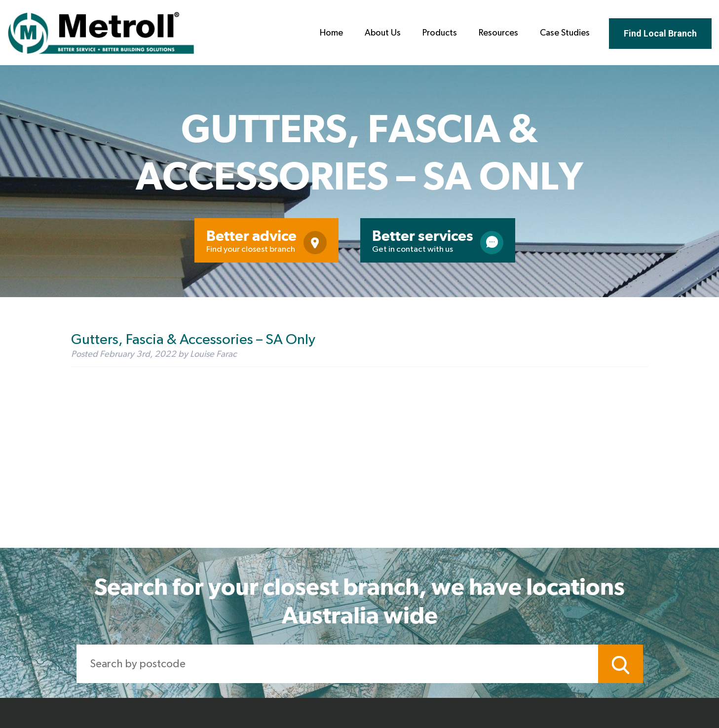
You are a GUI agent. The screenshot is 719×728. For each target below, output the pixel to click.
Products (440, 33)
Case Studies (565, 33)
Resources (498, 33)
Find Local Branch (660, 33)
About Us (383, 33)
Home (331, 33)
